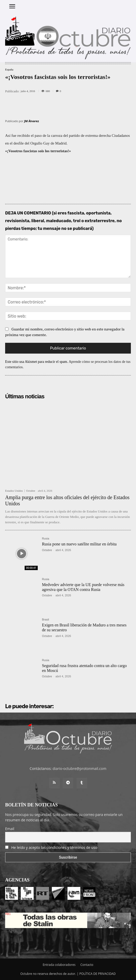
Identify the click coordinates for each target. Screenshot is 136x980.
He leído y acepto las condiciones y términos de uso (54, 847)
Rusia (45, 539)
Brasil (45, 620)
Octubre (31, 491)
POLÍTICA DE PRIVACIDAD (98, 974)
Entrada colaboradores (59, 965)
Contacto (87, 965)
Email (10, 829)
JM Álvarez (32, 121)
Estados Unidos (14, 491)
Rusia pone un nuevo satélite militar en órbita (79, 544)
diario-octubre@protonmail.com (80, 768)
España (9, 70)
